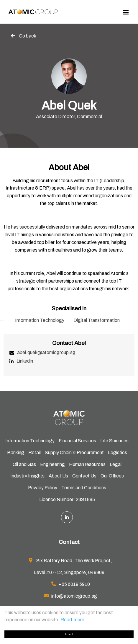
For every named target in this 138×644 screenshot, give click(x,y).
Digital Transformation (97, 320)
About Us (58, 476)
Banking (16, 453)
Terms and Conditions (84, 488)
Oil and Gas (24, 464)
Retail (34, 453)
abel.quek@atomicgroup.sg (46, 352)
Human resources (87, 464)
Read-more (72, 620)
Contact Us (84, 476)
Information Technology (40, 320)
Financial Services (77, 441)
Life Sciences (114, 441)
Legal (116, 464)
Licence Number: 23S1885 (67, 499)
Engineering (52, 464)
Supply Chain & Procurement (74, 453)
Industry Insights (27, 476)
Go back (28, 36)
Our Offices (112, 476)
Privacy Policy (43, 488)
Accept (69, 634)
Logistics (118, 453)
